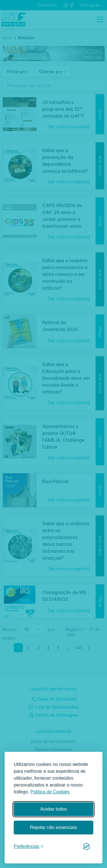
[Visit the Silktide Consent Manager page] (86, 847)
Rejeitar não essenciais (53, 827)
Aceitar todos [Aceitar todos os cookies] (53, 809)
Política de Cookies (50, 792)
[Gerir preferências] (29, 847)
